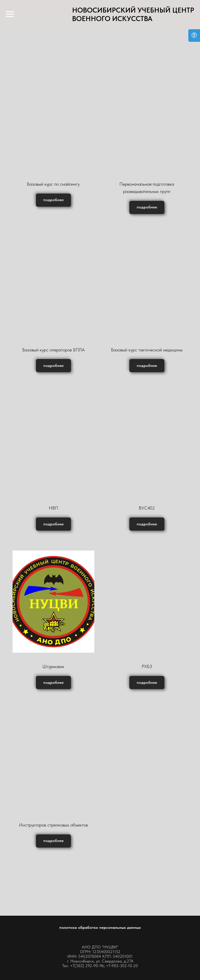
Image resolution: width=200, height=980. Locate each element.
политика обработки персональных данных (100, 927)
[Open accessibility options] (194, 36)
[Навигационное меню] (10, 14)
